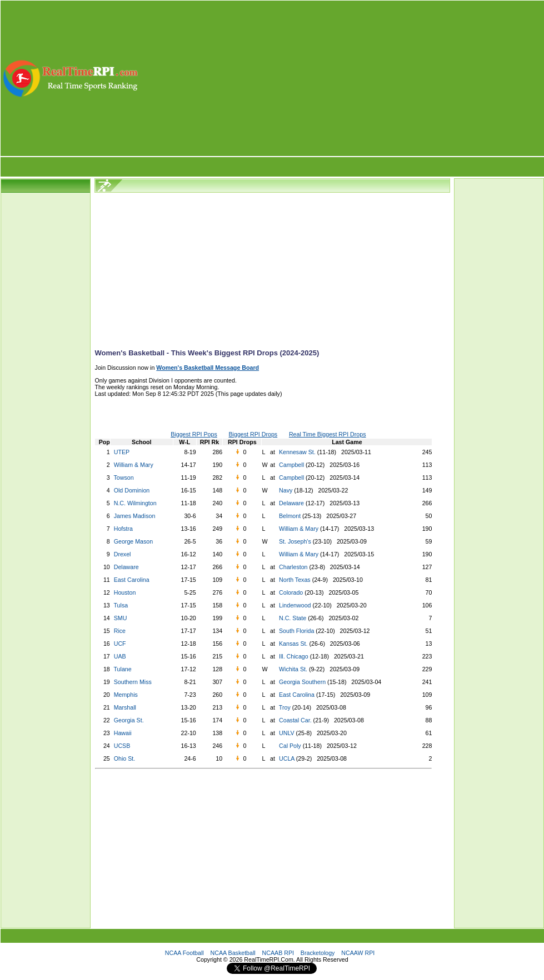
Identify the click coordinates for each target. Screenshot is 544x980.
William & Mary (134, 465)
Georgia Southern (301, 682)
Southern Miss (133, 682)
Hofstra (123, 529)
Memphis (126, 695)
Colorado (290, 592)
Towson (124, 478)
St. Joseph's (294, 541)
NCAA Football (184, 953)
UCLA (286, 758)
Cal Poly (289, 746)
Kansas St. (293, 644)
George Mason (134, 541)
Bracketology (318, 953)
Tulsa (121, 605)
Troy (284, 707)
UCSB (122, 746)
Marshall (125, 707)
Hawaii (123, 733)
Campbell (291, 465)
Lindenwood (294, 605)
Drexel (123, 554)
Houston (125, 592)
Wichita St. (292, 669)
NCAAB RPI (278, 953)
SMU (121, 618)
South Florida (296, 631)
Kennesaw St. (296, 452)
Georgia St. (129, 720)
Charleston (293, 567)
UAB (120, 656)
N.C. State (292, 618)
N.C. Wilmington (135, 503)
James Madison (135, 516)
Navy (285, 490)
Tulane (123, 669)
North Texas (294, 580)
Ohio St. (125, 758)
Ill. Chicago (293, 656)
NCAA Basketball (233, 953)
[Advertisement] (342, 78)
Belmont (289, 516)
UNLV (286, 733)
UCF (120, 644)
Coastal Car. (295, 720)
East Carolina (132, 580)
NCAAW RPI (358, 953)
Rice (120, 631)
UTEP (122, 452)
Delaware (291, 503)
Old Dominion (132, 490)
